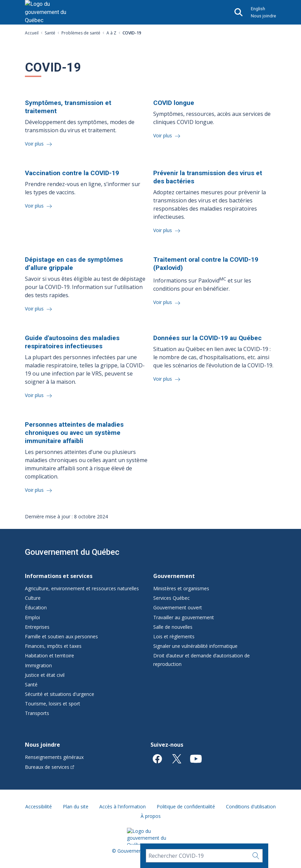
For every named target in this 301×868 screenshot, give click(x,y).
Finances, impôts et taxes (53, 646)
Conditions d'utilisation (251, 806)
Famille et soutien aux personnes (61, 636)
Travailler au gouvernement (184, 617)
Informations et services (59, 576)
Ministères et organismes (181, 588)
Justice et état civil (45, 675)
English (258, 9)
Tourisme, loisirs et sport (53, 704)
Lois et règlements (174, 636)
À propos (151, 816)
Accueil (32, 33)
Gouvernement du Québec (72, 552)
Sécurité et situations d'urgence (60, 694)
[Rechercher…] (256, 856)
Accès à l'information (123, 806)
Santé (50, 33)
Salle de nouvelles (173, 627)
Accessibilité (39, 806)
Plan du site (76, 806)
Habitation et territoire (49, 656)
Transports (37, 713)
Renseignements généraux (54, 757)
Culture (33, 598)
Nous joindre (263, 16)
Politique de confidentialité (186, 806)
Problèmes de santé (81, 33)
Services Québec (171, 598)
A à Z (111, 33)
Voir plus (35, 144)
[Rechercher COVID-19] (197, 856)
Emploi (32, 617)
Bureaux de (49, 767)
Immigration (38, 665)
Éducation (36, 607)
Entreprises (37, 627)
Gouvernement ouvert (178, 607)
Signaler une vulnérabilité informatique (195, 646)
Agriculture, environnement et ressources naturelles (82, 588)
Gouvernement (174, 576)
